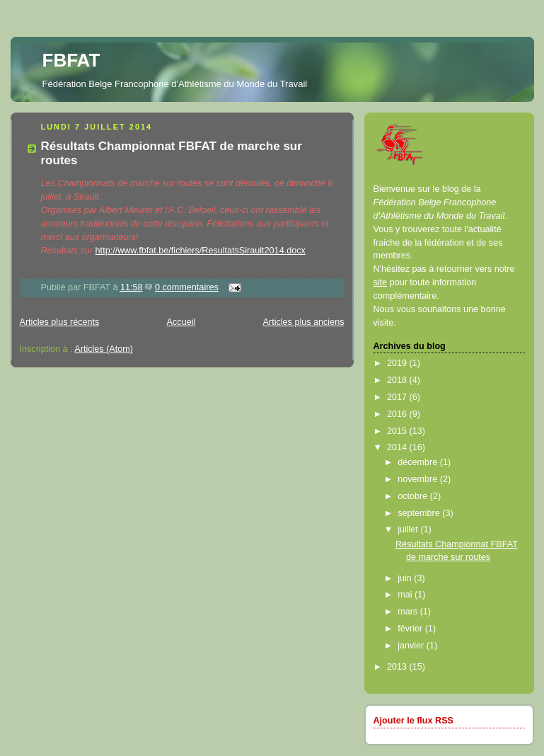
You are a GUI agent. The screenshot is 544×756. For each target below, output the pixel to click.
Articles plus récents (60, 322)
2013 (398, 667)
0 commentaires (187, 287)
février (411, 629)
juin (406, 578)
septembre (420, 513)
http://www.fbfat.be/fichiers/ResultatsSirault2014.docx (201, 251)
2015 (398, 431)
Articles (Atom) (104, 349)
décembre (419, 462)
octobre (414, 496)
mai (406, 595)
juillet (409, 529)
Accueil (181, 322)
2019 (398, 363)
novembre (419, 479)
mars (409, 612)
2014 (398, 447)
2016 (398, 414)
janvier (412, 646)
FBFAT (71, 60)
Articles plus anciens (304, 322)
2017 (398, 397)
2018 (398, 380)
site (381, 282)
